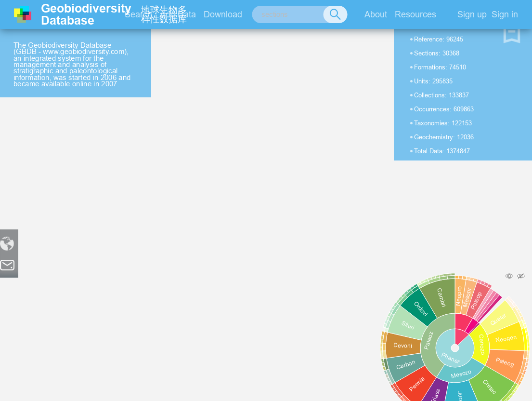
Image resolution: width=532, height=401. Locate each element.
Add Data (178, 14)
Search (138, 14)
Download (223, 14)
